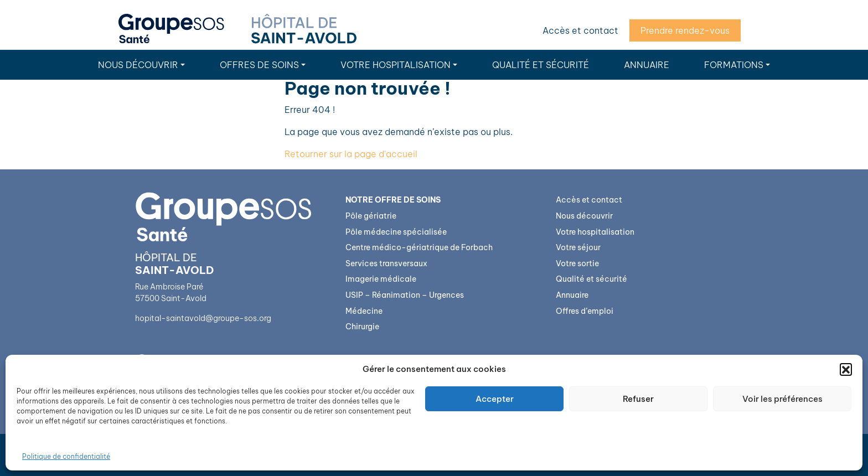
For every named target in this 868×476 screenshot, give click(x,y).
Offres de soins (259, 65)
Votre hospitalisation (396, 65)
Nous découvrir (138, 65)
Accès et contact (580, 30)
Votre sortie (577, 263)
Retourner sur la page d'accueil (351, 154)
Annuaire (647, 65)
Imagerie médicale (381, 279)
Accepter (495, 399)
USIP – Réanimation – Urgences (405, 295)
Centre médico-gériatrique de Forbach (419, 247)
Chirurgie (362, 327)
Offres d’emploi (585, 311)
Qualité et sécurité (541, 65)
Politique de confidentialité (66, 456)
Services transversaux (386, 263)
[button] (846, 369)
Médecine (364, 311)
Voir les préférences (782, 399)
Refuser (638, 399)
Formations (734, 65)
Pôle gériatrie (371, 216)
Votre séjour (578, 247)
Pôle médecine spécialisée (396, 232)
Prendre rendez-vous (685, 30)
